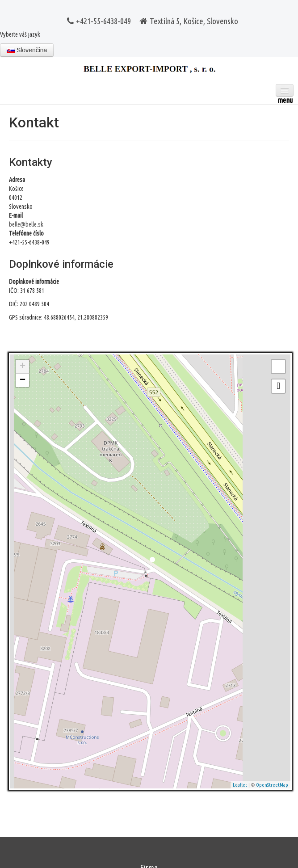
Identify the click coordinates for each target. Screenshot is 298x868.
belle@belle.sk (26, 224)
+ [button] (23, 367)
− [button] (23, 380)
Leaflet (240, 785)
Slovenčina (27, 50)
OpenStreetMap (272, 785)
